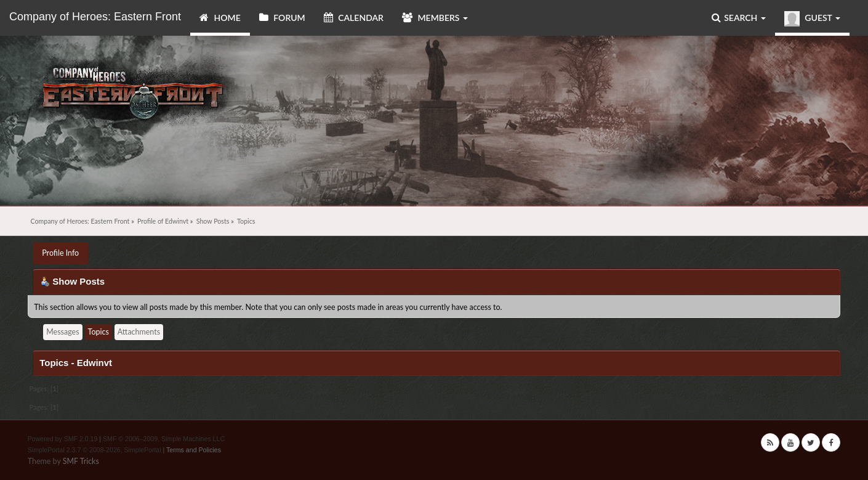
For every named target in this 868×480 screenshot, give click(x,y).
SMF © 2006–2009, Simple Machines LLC (164, 439)
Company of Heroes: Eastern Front (95, 17)
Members (435, 18)
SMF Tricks (81, 461)
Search (739, 18)
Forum (282, 18)
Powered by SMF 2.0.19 (63, 439)
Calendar (354, 18)
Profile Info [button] (60, 253)
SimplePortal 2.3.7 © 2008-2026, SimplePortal (94, 450)
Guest (812, 19)
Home (220, 18)
